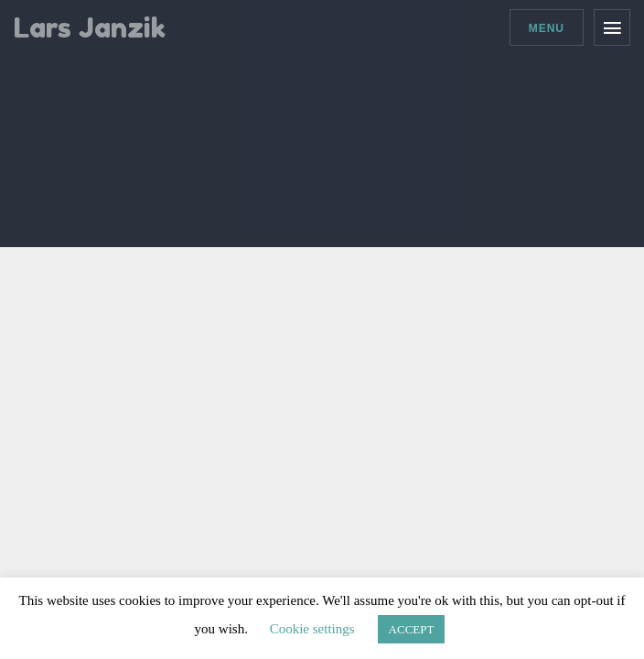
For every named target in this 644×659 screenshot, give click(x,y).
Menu (547, 28)
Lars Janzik (90, 27)
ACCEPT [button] (412, 629)
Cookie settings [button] (312, 629)
